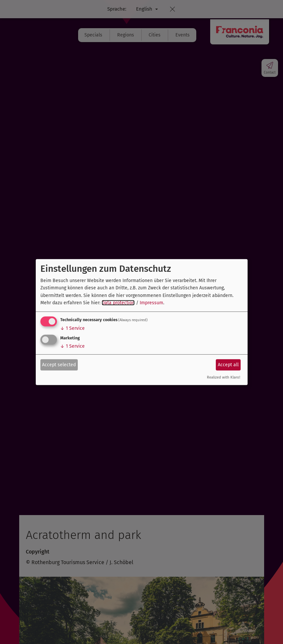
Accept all (228, 365)
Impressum (151, 303)
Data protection (118, 303)
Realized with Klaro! (224, 377)
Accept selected (59, 365)
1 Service (72, 328)
